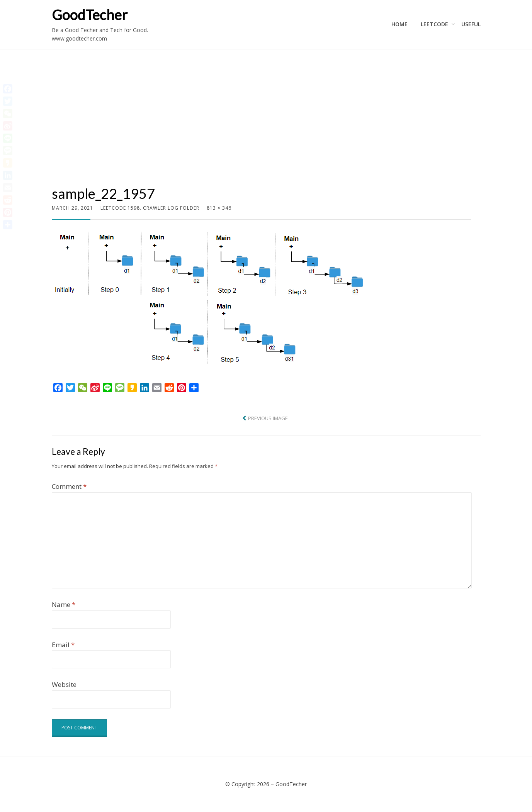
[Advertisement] (261, 127)
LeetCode (434, 24)
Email (63, 645)
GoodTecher (90, 15)
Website (64, 684)
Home (399, 24)
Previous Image (268, 418)
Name (64, 604)
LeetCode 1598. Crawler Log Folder (150, 208)
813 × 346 (219, 208)
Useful (471, 24)
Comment (69, 486)
